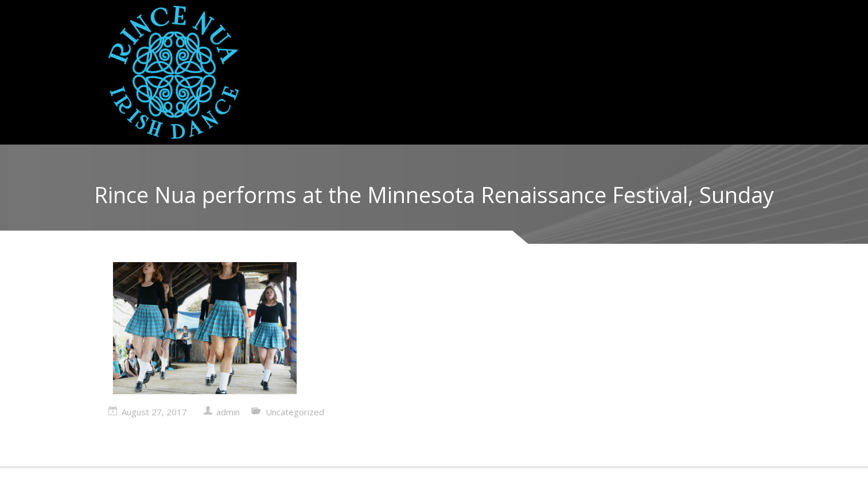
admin (228, 412)
